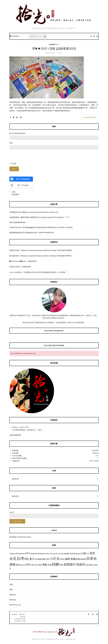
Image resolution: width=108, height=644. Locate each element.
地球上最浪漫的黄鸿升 (17, 222)
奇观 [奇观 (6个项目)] (36, 559)
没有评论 (60, 53)
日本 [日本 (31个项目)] (90, 558)
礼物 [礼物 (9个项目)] (50, 565)
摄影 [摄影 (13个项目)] (68, 559)
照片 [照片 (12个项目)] (29, 565)
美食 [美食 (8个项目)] (61, 565)
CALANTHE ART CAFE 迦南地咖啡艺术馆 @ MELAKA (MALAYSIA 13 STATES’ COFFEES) (41, 227)
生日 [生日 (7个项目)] (36, 565)
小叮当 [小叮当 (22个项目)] (55, 559)
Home (15, 614)
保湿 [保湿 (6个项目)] (79, 554)
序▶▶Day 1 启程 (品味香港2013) (54, 49)
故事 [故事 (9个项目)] (78, 559)
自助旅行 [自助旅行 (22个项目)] (70, 564)
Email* (54, 515)
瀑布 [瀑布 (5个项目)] (25, 565)
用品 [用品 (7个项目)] (40, 565)
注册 (13, 192)
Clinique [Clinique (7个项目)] (12, 554)
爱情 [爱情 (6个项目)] (33, 565)
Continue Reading (90, 117)
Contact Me (20, 621)
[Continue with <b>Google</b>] (21, 185)
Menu (15, 36)
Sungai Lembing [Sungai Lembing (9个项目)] (71, 553)
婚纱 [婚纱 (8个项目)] (44, 559)
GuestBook (20, 619)
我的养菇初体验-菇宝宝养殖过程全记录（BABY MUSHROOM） (32, 233)
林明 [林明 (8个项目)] (18, 565)
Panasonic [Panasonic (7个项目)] (54, 554)
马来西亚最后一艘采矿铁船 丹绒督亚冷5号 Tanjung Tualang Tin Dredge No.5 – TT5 (39, 217)
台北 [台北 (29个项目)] (13, 558)
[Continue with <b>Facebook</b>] (21, 179)
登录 (14, 169)
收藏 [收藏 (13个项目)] (73, 559)
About (22, 614)
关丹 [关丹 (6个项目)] (88, 554)
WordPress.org (15, 605)
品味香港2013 (54, 44)
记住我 (14, 164)
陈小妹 (12, 256)
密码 (11, 143)
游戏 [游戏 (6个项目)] (21, 565)
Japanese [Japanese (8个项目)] (34, 553)
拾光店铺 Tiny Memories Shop (20, 537)
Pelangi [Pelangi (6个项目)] (61, 554)
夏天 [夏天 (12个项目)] (32, 559)
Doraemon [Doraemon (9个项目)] (20, 553)
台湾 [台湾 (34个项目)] (20, 558)
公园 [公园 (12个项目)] (83, 553)
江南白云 (13, 267)
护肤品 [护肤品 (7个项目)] (62, 559)
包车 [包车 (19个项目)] (92, 553)
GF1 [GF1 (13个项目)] (27, 553)
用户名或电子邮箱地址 (17, 133)
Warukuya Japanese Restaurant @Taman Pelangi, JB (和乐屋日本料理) (46, 250)
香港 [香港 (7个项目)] (91, 565)
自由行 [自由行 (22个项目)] (81, 564)
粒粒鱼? (12, 250)
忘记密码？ (16, 194)
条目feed (13, 595)
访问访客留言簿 (15, 435)
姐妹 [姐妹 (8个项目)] (40, 559)
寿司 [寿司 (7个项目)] (48, 559)
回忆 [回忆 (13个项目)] (27, 559)
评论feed (13, 600)
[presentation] (28, 156)
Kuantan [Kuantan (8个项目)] (41, 553)
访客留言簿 (32, 261)
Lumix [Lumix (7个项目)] (48, 554)
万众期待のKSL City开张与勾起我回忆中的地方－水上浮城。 (45, 272)
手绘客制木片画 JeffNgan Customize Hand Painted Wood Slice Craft (34, 212)
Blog (23, 617)
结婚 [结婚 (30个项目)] (55, 564)
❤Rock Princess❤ (15, 261)
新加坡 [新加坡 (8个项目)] (83, 559)
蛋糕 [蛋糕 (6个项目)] (87, 565)
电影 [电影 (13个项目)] (45, 565)
